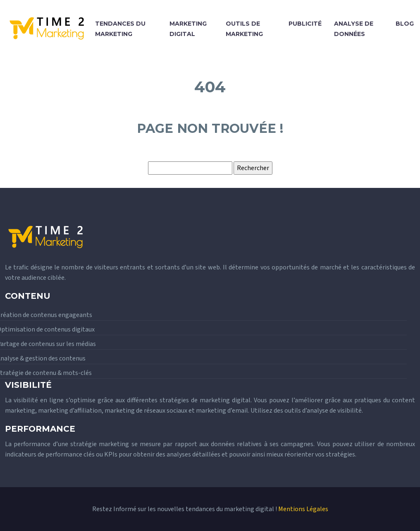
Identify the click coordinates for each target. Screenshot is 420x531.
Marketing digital (188, 29)
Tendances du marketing (120, 29)
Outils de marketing (244, 29)
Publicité (305, 24)
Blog (405, 24)
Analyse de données (354, 29)
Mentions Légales (303, 509)
